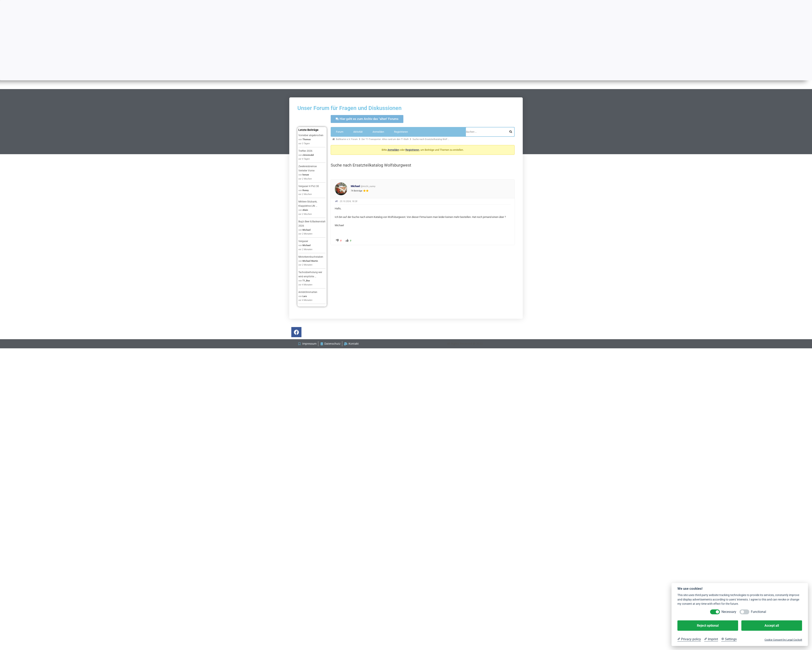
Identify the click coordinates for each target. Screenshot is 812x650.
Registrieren (401, 132)
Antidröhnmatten (308, 292)
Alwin (305, 210)
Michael (307, 230)
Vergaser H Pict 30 (309, 186)
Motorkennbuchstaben (311, 257)
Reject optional (708, 626)
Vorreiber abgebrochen (311, 135)
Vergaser (303, 241)
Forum (340, 132)
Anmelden (378, 132)
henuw (306, 175)
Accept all (772, 626)
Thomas (307, 139)
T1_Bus (306, 281)
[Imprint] (711, 639)
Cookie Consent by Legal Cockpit (783, 640)
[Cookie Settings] (729, 639)
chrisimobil (308, 155)
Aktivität (358, 132)
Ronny (306, 190)
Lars (305, 296)
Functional (759, 612)
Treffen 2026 (305, 151)
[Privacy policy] (689, 639)
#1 (337, 201)
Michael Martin (310, 261)
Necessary (729, 612)
